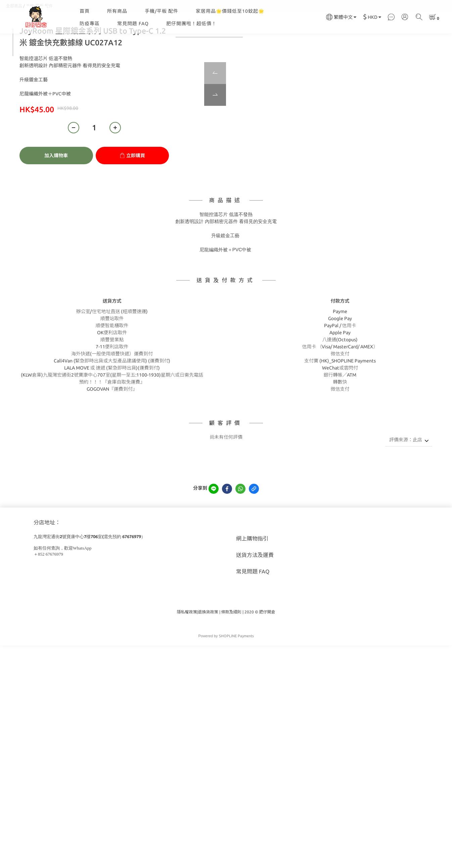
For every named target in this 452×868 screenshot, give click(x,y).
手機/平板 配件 (162, 11)
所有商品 (117, 11)
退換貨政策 (208, 645)
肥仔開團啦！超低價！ (191, 24)
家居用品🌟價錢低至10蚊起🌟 (230, 11)
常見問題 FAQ (133, 24)
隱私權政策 (187, 645)
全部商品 (14, 39)
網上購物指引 (252, 572)
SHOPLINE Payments (236, 669)
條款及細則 (231, 645)
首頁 (85, 11)
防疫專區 (90, 24)
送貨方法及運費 (255, 589)
